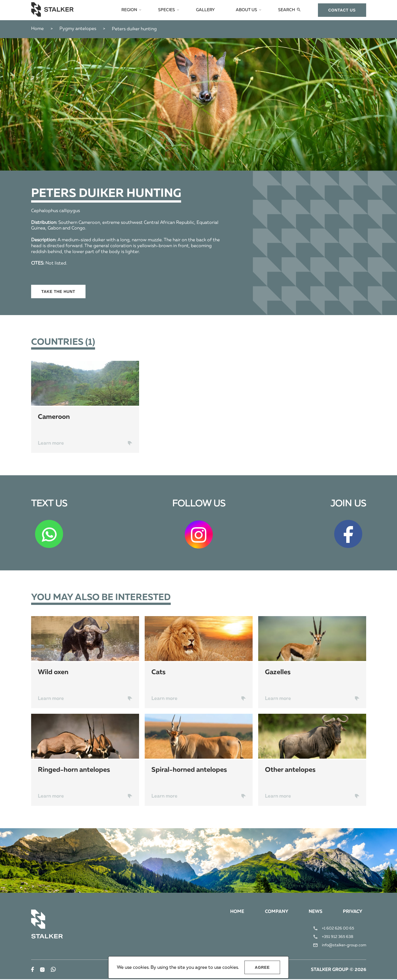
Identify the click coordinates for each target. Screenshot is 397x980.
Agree (262, 967)
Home (37, 29)
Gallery (208, 10)
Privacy (352, 912)
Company (275, 912)
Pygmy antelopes (78, 29)
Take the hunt (58, 292)
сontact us (342, 10)
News (315, 912)
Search (287, 10)
